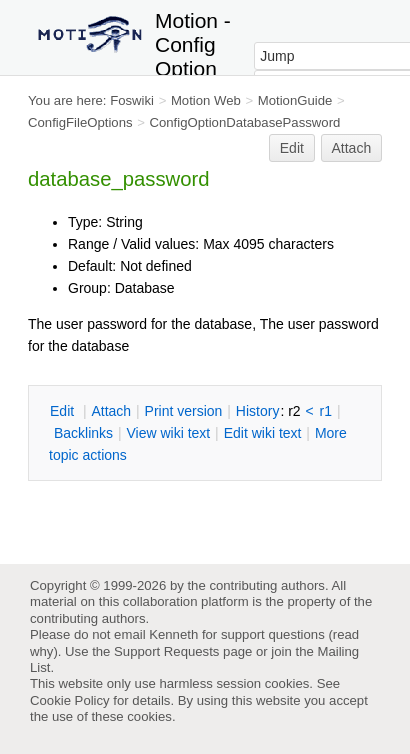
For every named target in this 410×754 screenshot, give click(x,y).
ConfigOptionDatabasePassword (244, 122)
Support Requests (166, 651)
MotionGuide (295, 100)
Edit (292, 148)
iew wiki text (168, 433)
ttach (111, 411)
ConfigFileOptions (80, 122)
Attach (352, 148)
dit (64, 411)
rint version (184, 411)
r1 (326, 411)
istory (258, 411)
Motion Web (206, 100)
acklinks (83, 433)
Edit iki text (263, 433)
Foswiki (132, 100)
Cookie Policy (70, 700)
